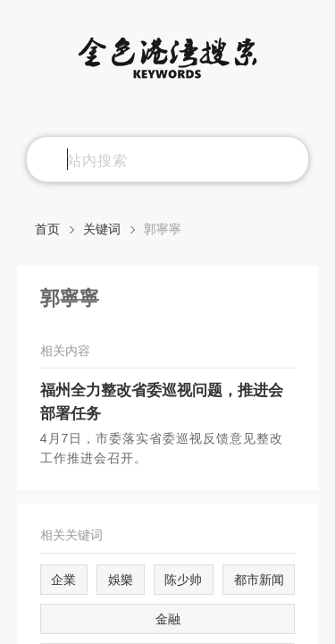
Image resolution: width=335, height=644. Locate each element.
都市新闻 (259, 580)
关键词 (102, 229)
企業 (63, 580)
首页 (47, 229)
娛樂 (121, 580)
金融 (168, 619)
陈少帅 (183, 580)
